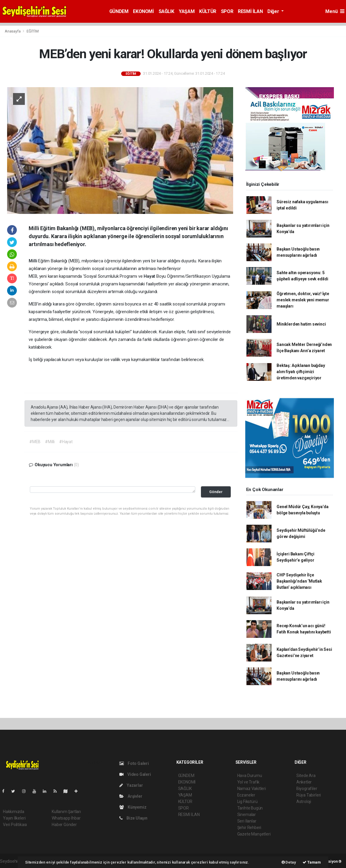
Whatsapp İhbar (66, 818)
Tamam (312, 862)
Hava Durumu (250, 776)
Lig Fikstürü (247, 802)
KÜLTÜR (208, 11)
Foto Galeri (134, 763)
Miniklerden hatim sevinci (301, 324)
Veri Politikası (15, 825)
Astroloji (304, 802)
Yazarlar (131, 785)
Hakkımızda (14, 812)
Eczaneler (246, 795)
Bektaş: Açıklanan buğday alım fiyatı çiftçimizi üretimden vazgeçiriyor (301, 372)
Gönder (216, 492)
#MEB (35, 442)
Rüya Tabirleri (309, 795)
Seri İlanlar (247, 821)
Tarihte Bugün (250, 808)
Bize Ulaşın (133, 818)
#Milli (50, 442)
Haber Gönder (64, 825)
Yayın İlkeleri (14, 818)
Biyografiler (307, 789)
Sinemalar (247, 815)
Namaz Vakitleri (252, 789)
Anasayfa (13, 31)
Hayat (150, 276)
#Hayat (66, 442)
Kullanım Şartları (66, 812)
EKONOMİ (143, 11)
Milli (33, 261)
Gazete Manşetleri (254, 834)
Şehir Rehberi (249, 828)
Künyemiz (133, 807)
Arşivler (131, 796)
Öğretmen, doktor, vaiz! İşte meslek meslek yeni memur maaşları (303, 300)
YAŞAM (187, 11)
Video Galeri (135, 774)
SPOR (227, 11)
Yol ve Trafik (248, 782)
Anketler (304, 782)
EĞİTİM (33, 31)
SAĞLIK (166, 11)
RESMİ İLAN (250, 11)
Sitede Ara (306, 776)
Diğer (274, 11)
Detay (289, 862)
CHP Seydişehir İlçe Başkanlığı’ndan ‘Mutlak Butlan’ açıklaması (299, 581)
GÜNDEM (119, 11)
